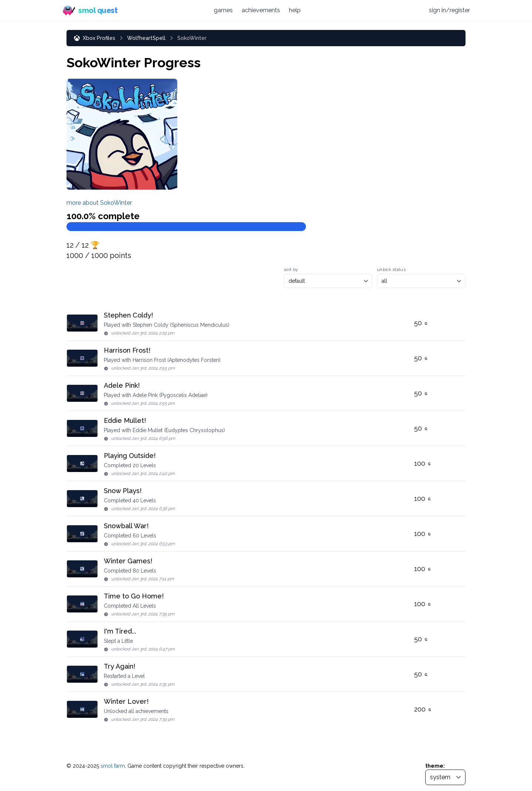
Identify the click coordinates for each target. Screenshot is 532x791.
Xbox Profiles (95, 38)
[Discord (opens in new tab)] (416, 10)
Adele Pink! (122, 385)
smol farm (113, 766)
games (223, 10)
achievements (261, 10)
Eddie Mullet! (125, 420)
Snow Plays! (123, 491)
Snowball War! (126, 526)
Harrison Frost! (127, 350)
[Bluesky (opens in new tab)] (401, 10)
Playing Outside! (130, 456)
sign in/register (449, 10)
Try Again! (120, 666)
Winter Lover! (126, 701)
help (295, 10)
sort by (291, 269)
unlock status (391, 269)
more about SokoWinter (99, 203)
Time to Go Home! (134, 596)
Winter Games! (128, 561)
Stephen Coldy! (128, 315)
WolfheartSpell (146, 38)
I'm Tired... (120, 631)
